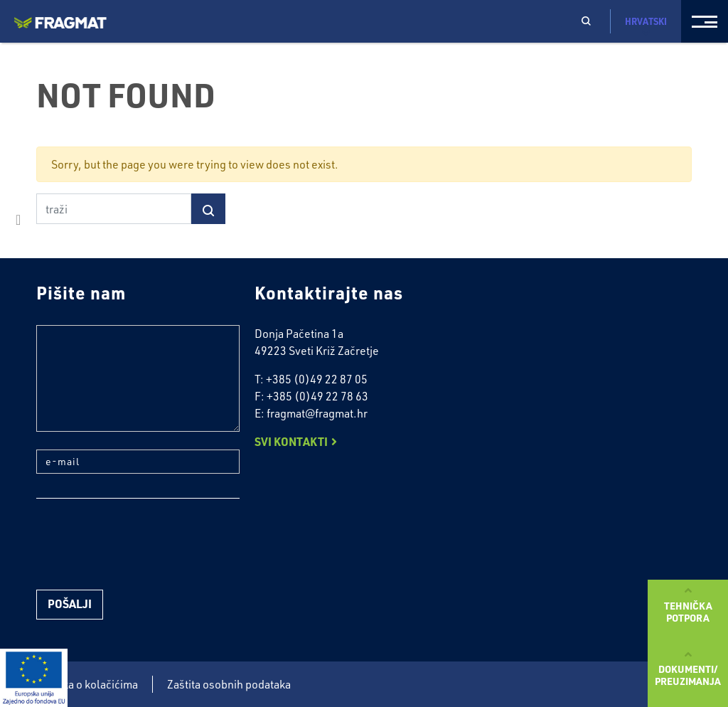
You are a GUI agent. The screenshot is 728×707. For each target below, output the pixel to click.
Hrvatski (646, 26)
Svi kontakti (291, 441)
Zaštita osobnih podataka (229, 684)
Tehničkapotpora (688, 611)
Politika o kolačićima (87, 684)
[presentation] (144, 544)
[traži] (114, 209)
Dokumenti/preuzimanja (688, 675)
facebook (18, 220)
